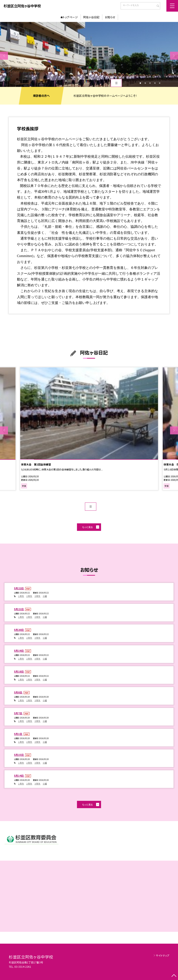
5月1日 (18, 734)
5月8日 (18, 692)
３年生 (37, 596)
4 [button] (155, 83)
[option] (89, 54)
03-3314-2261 (23, 967)
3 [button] (150, 83)
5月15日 (19, 755)
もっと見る (87, 527)
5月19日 (19, 651)
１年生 (21, 596)
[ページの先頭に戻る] (174, 976)
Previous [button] (4, 56)
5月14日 (19, 776)
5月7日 (18, 713)
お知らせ (110, 17)
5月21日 (19, 609)
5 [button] (160, 83)
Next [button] (174, 56)
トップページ (70, 17)
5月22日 (19, 588)
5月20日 (19, 630)
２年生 (29, 596)
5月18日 (19, 671)
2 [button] (145, 83)
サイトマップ (163, 955)
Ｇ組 (45, 596)
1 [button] (140, 83)
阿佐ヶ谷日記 (91, 17)
